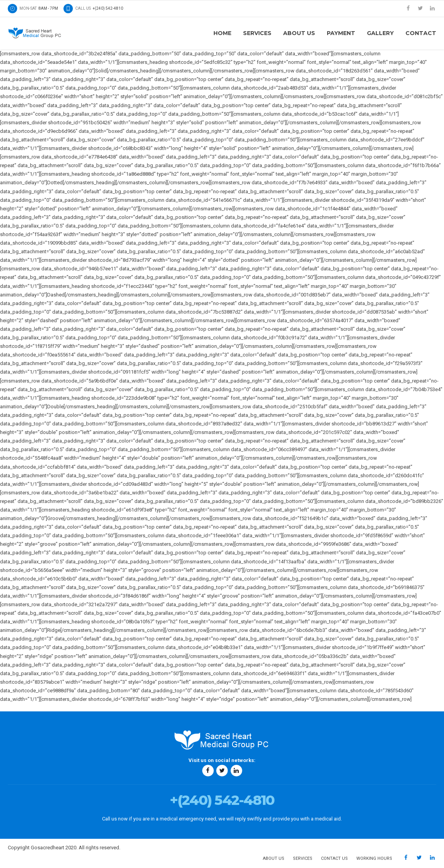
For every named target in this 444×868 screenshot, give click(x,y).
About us (299, 33)
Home (222, 33)
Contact (421, 33)
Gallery (380, 33)
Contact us (334, 858)
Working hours (374, 858)
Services (257, 33)
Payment (341, 33)
